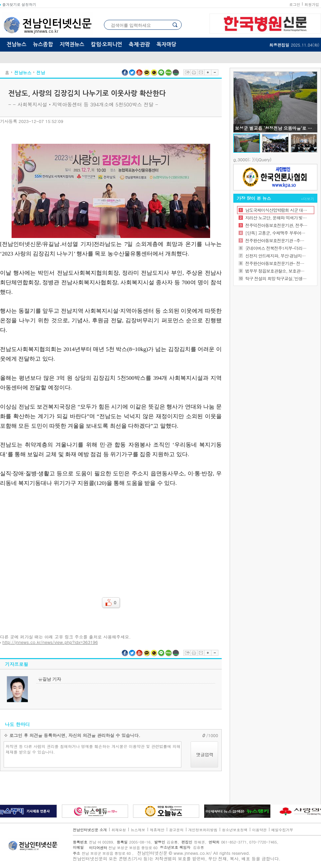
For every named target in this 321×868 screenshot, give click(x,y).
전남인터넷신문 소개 (90, 830)
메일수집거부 (282, 830)
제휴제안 (157, 830)
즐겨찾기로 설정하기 (18, 4)
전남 (41, 73)
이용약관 (259, 830)
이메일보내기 (201, 72)
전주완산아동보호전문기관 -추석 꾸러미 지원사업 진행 (276, 240)
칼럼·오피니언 (107, 44)
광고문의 (176, 830)
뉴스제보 (138, 830)
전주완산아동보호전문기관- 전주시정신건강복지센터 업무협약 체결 (276, 263)
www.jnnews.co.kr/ (193, 853)
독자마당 (166, 44)
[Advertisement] (111, 538)
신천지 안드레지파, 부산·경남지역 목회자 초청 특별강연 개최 (276, 256)
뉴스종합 (43, 44)
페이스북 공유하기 (125, 73)
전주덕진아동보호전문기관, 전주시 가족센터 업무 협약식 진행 (276, 225)
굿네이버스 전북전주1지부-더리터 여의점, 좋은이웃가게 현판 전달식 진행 (276, 248)
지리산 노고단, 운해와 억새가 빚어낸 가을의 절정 (276, 218)
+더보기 (308, 199)
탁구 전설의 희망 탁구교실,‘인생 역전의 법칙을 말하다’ (276, 278)
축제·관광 (139, 44)
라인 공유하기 (161, 73)
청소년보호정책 (235, 830)
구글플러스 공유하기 (140, 73)
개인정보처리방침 (203, 830)
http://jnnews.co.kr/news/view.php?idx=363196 (50, 642)
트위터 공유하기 (132, 73)
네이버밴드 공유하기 (176, 73)
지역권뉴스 (72, 44)
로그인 (295, 4)
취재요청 (119, 830)
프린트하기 (194, 72)
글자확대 (208, 72)
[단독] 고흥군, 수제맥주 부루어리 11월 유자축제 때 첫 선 (276, 233)
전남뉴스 (17, 44)
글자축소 (215, 72)
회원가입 (312, 4)
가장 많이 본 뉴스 (254, 198)
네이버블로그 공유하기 (169, 73)
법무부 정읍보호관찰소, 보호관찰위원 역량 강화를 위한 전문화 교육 (276, 271)
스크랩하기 (187, 72)
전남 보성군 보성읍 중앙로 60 (121, 848)
